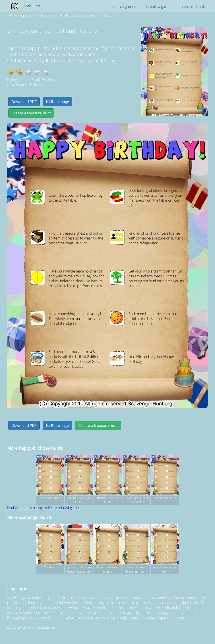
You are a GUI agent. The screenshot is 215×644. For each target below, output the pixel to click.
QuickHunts (31, 6)
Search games (124, 6)
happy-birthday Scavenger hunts (41, 15)
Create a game (158, 6)
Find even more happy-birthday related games (44, 508)
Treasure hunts (193, 6)
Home (13, 15)
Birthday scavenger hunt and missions (90, 15)
